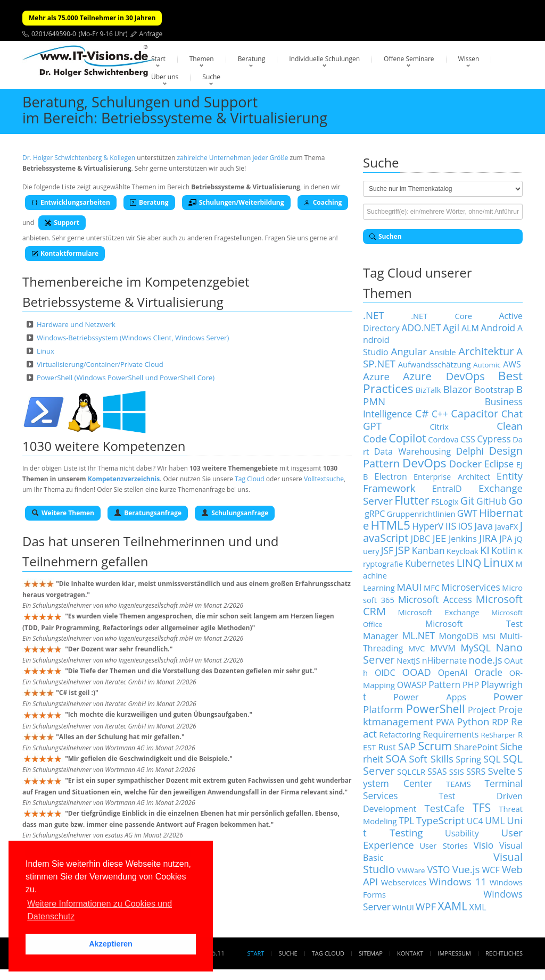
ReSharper (498, 735)
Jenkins (463, 539)
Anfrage (151, 34)
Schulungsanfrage (235, 513)
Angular (409, 351)
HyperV (428, 526)
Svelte (501, 771)
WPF (426, 906)
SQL (492, 759)
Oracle (488, 672)
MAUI (409, 587)
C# (422, 413)
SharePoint (476, 747)
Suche (211, 77)
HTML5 (391, 525)
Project (482, 710)
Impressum (454, 953)
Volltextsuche (324, 479)
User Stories (443, 845)
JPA (506, 539)
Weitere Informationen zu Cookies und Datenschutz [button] (100, 910)
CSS (468, 439)
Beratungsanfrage (148, 513)
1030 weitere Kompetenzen (104, 446)
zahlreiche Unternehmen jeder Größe (232, 158)
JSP (402, 550)
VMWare (411, 870)
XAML (452, 906)
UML (495, 820)
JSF (387, 550)
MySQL (476, 648)
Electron (391, 476)
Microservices (471, 587)
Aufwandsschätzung (435, 364)
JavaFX (507, 526)
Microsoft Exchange (439, 612)
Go (515, 501)
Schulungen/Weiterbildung (236, 202)
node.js (486, 660)
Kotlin (504, 550)
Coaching (323, 202)
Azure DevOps (444, 376)
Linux (46, 351)
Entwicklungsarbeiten (71, 202)
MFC (432, 588)
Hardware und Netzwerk (76, 324)
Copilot (407, 438)
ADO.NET (421, 328)
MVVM (443, 648)
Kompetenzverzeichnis (124, 479)
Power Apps (430, 697)
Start (158, 59)
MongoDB (459, 636)
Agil (451, 327)
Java (484, 526)
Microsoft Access (435, 599)
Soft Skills (431, 759)
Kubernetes (430, 563)
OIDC (385, 673)
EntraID (447, 489)
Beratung (252, 59)
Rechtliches (504, 953)
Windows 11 (458, 881)
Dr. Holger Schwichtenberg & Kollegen (79, 158)
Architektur (486, 351)
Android (498, 328)
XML (478, 907)
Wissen (469, 59)
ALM (470, 328)
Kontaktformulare (65, 253)
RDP (500, 722)
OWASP (412, 685)
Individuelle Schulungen (324, 59)
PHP (471, 685)
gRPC (375, 514)
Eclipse (499, 464)
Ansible (443, 352)
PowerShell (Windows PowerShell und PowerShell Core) (126, 378)
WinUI (403, 907)
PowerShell (435, 709)
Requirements (451, 734)
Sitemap (371, 953)
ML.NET (419, 635)
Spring (468, 759)
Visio (484, 845)
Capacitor (474, 413)
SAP (407, 746)
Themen (202, 59)
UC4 (475, 821)
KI (485, 550)
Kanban (428, 550)
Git (468, 501)
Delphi (470, 451)
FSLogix (445, 501)
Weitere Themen (63, 513)
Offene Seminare (409, 59)
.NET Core (441, 316)
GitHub (492, 501)
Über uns (165, 77)
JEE (440, 538)
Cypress (494, 439)
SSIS (457, 772)
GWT (467, 513)
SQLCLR (411, 772)
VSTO (439, 869)
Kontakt (410, 953)
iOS (465, 526)
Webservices (404, 882)
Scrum (435, 746)
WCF (491, 870)
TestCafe (444, 808)
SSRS (476, 772)
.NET (374, 315)
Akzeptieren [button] (111, 944)
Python (473, 721)
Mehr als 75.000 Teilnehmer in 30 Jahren (92, 18)
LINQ (469, 563)
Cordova (443, 439)
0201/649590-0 (54, 34)
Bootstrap (494, 390)
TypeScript (440, 820)
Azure (376, 376)
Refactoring (400, 734)
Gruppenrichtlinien (421, 514)
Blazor (458, 389)
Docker (465, 463)
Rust (387, 747)
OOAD (416, 672)
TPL (406, 820)
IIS (451, 526)
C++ (440, 414)
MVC (416, 648)
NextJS (408, 660)
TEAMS (459, 784)
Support (62, 223)
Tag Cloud (249, 479)
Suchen (386, 236)
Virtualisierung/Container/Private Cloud (100, 364)
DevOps (424, 463)
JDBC (420, 539)
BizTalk (428, 390)
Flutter (412, 500)
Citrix (439, 426)
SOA (396, 759)
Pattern (444, 684)
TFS (482, 807)
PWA (445, 722)
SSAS (437, 772)
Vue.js (466, 869)
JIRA (488, 538)
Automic (487, 365)
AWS (512, 364)
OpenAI (453, 673)
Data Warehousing (412, 451)
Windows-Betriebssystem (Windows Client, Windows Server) (133, 338)
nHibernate (444, 660)
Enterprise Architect (452, 476)
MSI (489, 636)
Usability (462, 833)
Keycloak (463, 551)
